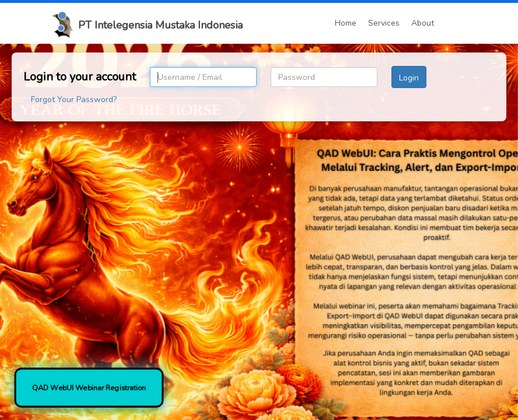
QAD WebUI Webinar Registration (89, 388)
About (423, 23)
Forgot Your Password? (74, 99)
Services (384, 23)
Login (409, 78)
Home (346, 23)
